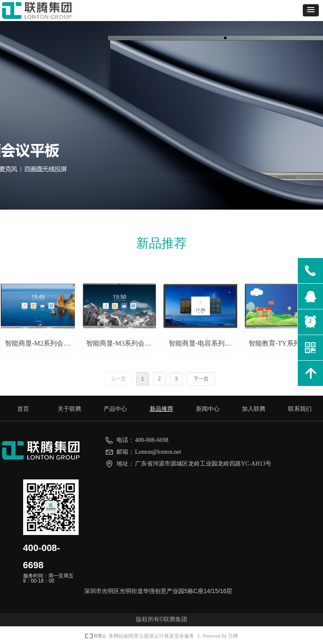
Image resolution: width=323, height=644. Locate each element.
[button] (311, 10)
